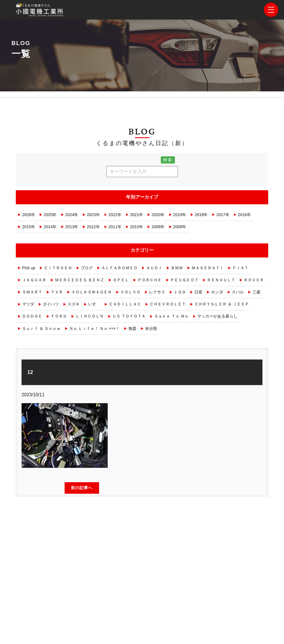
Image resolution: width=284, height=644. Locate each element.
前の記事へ (82, 488)
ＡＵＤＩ (154, 268)
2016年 (245, 215)
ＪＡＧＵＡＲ (34, 280)
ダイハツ (51, 304)
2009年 (158, 227)
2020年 (158, 215)
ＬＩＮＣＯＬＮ (90, 316)
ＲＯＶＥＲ (254, 280)
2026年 (29, 215)
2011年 (115, 227)
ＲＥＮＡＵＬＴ (221, 280)
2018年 (201, 215)
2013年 (72, 227)
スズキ (74, 304)
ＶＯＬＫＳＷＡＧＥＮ (92, 292)
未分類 (151, 328)
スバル (238, 292)
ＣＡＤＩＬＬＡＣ (125, 304)
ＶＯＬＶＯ (130, 292)
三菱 (256, 292)
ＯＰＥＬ (121, 280)
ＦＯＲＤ (59, 316)
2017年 (223, 215)
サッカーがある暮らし (217, 316)
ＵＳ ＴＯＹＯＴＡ (129, 316)
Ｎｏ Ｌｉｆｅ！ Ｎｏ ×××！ (94, 328)
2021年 (137, 215)
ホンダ (217, 292)
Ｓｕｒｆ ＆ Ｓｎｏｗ (41, 328)
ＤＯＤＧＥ (32, 316)
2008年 (180, 227)
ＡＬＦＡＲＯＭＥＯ (119, 268)
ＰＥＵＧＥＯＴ (184, 280)
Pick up (29, 268)
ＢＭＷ (177, 268)
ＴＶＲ (57, 292)
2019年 (180, 215)
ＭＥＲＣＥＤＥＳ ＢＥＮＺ (80, 280)
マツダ (28, 304)
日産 (198, 292)
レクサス (157, 292)
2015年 (29, 227)
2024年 (72, 215)
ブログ (87, 268)
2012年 (93, 227)
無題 (132, 328)
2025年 (50, 215)
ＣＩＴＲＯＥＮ (58, 268)
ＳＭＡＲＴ (32, 292)
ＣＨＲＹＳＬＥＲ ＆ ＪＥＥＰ (222, 304)
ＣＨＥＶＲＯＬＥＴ (168, 304)
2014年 (50, 227)
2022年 (115, 215)
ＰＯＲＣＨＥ (150, 280)
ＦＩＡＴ (240, 268)
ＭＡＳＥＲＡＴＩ (208, 268)
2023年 (93, 215)
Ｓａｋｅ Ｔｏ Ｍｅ (171, 316)
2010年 (137, 227)
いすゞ (94, 304)
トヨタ (180, 292)
